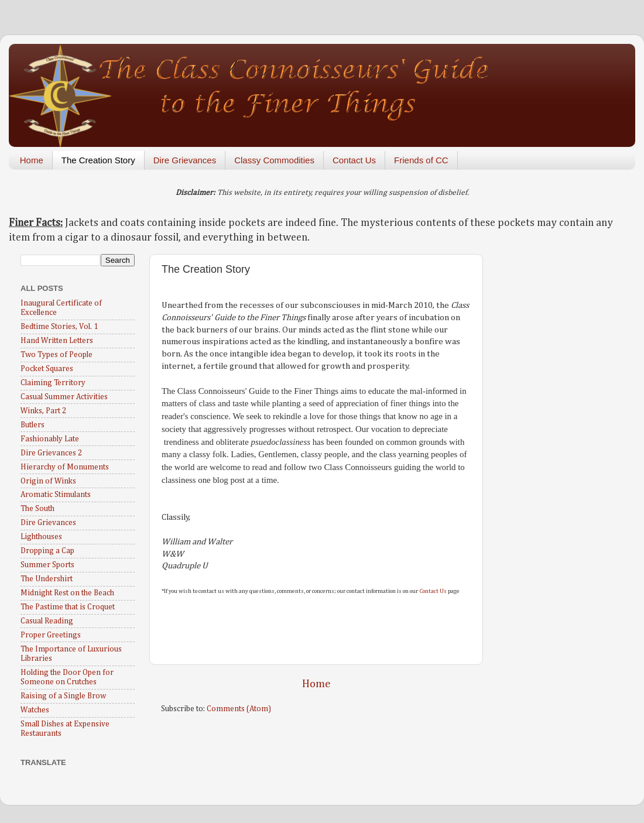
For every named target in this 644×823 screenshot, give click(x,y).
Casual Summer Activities (64, 397)
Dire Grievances (185, 160)
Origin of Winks (48, 481)
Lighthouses (41, 537)
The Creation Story (98, 160)
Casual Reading (47, 621)
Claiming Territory (53, 383)
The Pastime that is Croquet (68, 607)
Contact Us (354, 160)
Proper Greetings (51, 635)
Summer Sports (47, 565)
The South (37, 509)
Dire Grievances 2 (51, 453)
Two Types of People (56, 355)
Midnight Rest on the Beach (67, 593)
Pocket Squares (47, 369)
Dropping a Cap (47, 551)
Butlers (32, 425)
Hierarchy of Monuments (65, 467)
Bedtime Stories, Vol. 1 (59, 327)
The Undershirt (47, 579)
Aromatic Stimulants (56, 495)
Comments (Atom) (239, 709)
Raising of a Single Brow (63, 696)
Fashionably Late (50, 439)
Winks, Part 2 (43, 411)
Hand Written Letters (57, 341)
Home (32, 160)
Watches (35, 710)
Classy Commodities (274, 160)
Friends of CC (421, 160)
